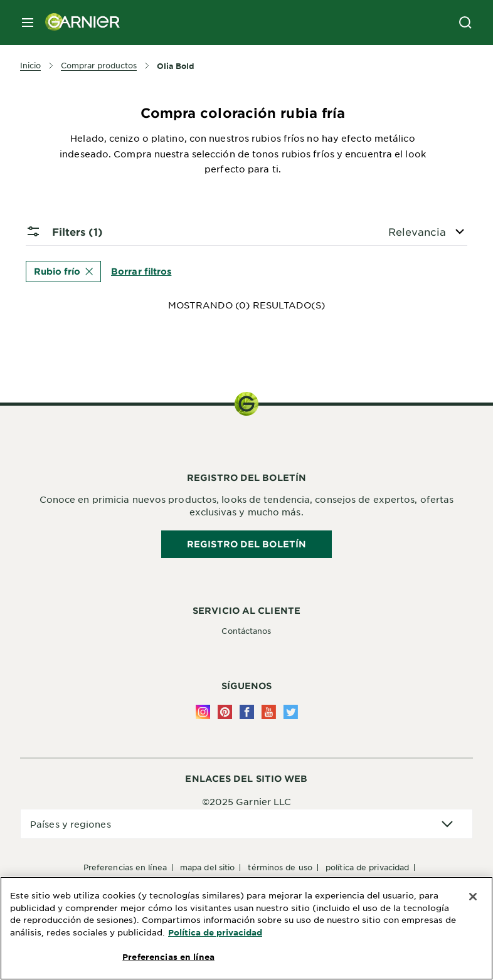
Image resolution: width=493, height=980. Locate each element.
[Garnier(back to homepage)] (78, 23)
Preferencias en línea (125, 867)
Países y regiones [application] (71, 824)
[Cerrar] (473, 897)
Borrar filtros (141, 271)
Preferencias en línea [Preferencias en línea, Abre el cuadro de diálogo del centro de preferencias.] (168, 957)
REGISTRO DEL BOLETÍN (246, 544)
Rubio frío (63, 271)
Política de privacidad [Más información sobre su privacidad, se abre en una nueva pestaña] (215, 932)
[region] (246, 928)
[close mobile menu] (28, 23)
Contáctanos (246, 631)
